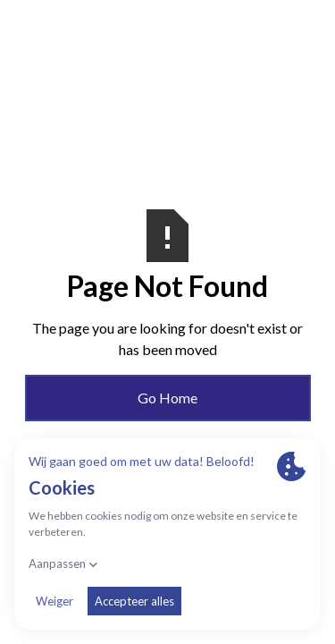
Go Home (167, 398)
